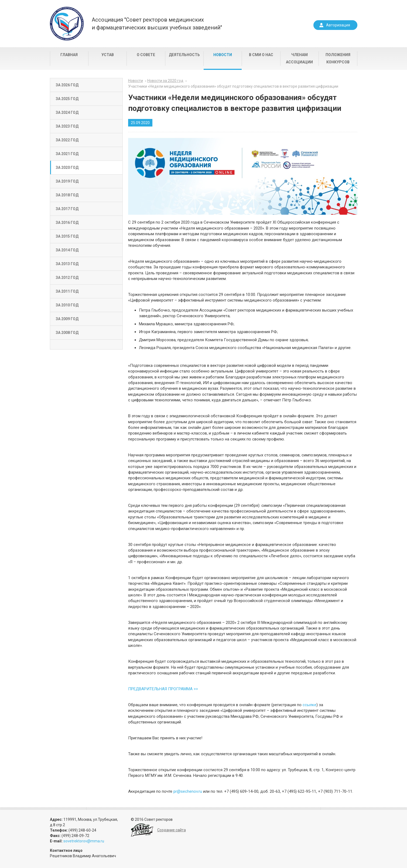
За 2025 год (67, 99)
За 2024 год (67, 112)
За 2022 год (67, 140)
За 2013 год (67, 264)
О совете (146, 55)
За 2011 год (67, 291)
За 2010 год (67, 305)
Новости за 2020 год (165, 81)
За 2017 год (67, 209)
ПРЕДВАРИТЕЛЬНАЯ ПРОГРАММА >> (163, 689)
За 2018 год (67, 195)
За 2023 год (67, 126)
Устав (108, 55)
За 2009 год (67, 319)
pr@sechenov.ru (188, 791)
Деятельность (184, 55)
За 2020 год (67, 168)
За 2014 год (67, 250)
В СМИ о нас (261, 55)
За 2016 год (67, 223)
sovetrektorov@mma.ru (84, 841)
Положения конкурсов (338, 58)
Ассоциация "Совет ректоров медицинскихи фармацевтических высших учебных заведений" (157, 24)
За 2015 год (67, 236)
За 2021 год (67, 154)
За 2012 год (67, 278)
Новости (223, 55)
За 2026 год (67, 85)
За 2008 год (67, 333)
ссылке (309, 705)
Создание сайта (172, 830)
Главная (69, 55)
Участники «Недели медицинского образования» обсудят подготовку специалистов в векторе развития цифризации (233, 86)
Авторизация (338, 25)
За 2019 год (67, 181)
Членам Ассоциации (299, 58)
